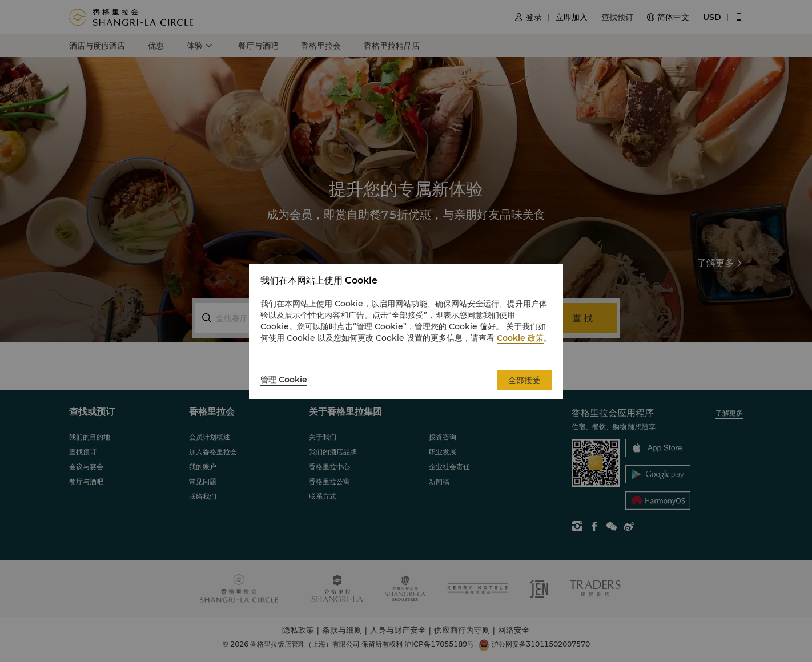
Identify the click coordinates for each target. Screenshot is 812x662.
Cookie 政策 (520, 338)
